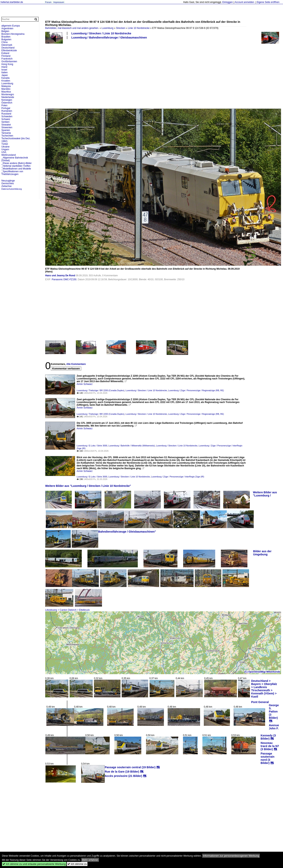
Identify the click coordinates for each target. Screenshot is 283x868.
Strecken (121, 28)
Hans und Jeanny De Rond (60, 276)
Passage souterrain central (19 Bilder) (130, 767)
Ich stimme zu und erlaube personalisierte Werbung (34, 864)
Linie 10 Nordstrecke (139, 28)
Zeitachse (6, 186)
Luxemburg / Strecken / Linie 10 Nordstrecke (101, 33)
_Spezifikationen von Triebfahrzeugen (12, 173)
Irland (4, 67)
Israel (4, 70)
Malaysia (6, 86)
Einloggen (227, 2)
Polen (4, 105)
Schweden (7, 116)
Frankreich (7, 59)
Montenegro (8, 94)
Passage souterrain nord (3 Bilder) (267, 758)
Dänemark (7, 45)
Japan (5, 75)
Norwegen (7, 100)
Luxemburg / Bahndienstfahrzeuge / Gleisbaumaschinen (109, 38)
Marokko (6, 89)
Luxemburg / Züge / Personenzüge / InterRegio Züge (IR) (178, 477)
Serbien (5, 122)
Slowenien (7, 127)
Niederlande (8, 97)
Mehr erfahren (90, 860)
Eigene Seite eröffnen (268, 2)
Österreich (7, 103)
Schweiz (6, 119)
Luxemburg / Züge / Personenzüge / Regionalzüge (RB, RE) (196, 390)
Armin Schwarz (85, 384)
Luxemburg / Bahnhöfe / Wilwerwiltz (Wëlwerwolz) (132, 446)
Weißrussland (9, 155)
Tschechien (7, 136)
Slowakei (6, 125)
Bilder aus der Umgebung (262, 553)
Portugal (6, 108)
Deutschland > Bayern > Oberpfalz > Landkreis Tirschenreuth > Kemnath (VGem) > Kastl (264, 689)
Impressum (59, 2)
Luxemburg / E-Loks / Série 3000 (92, 446)
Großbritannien (9, 61)
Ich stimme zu (77, 864)
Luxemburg (108, 28)
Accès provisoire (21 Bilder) (123, 776)
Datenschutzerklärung (12, 189)
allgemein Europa (11, 26)
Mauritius (6, 92)
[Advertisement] (162, 74)
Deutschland (8, 48)
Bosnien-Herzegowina (13, 34)
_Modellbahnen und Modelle (16, 169)
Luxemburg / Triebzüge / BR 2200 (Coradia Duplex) (101, 390)
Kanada (5, 78)
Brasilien (6, 37)
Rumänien (7, 111)
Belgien (5, 31)
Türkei (5, 144)
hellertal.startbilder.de (12, 2)
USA (4, 152)
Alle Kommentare (76, 364)
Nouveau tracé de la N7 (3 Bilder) (270, 746)
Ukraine (5, 147)
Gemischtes (8, 183)
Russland (6, 114)
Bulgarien (6, 39)
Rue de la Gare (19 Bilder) (122, 772)
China (4, 42)
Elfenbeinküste (9, 50)
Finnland (6, 56)
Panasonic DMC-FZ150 (64, 279)
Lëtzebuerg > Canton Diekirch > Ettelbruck (67, 610)
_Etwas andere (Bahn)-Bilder (17, 163)
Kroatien (6, 81)
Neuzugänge (8, 181)
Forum (48, 2)
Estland (5, 53)
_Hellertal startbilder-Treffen (16, 166)
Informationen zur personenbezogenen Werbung (231, 856)
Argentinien (7, 28)
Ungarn (5, 149)
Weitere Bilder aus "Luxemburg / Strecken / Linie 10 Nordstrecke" (88, 486)
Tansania (6, 133)
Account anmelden (244, 2)
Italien (5, 72)
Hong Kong (7, 64)
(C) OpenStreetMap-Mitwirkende (262, 672)
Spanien (6, 130)
